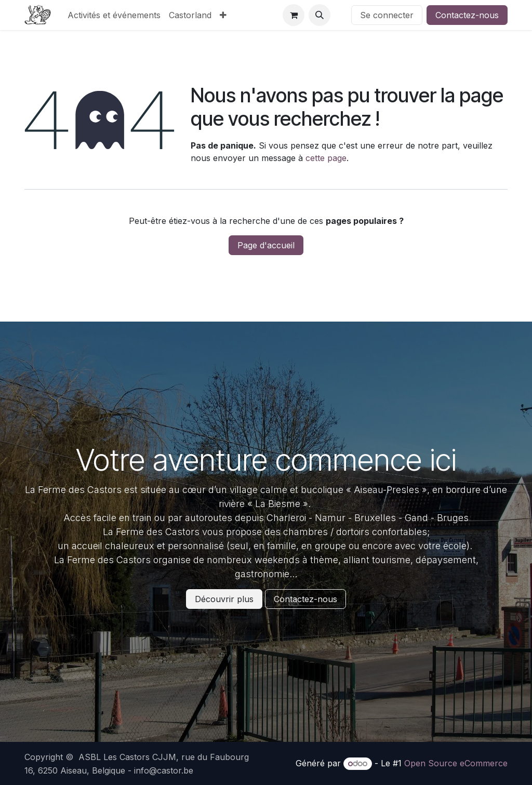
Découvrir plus (224, 599)
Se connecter (387, 15)
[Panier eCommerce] (294, 15)
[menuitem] (114, 15)
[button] (320, 15)
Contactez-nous (467, 15)
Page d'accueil (266, 245)
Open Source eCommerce (456, 763)
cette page (326, 158)
